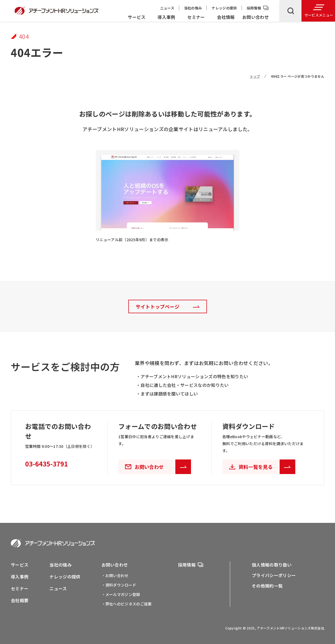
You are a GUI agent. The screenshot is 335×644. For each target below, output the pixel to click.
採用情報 (254, 8)
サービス (137, 17)
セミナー (196, 17)
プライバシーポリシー (274, 575)
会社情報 (226, 17)
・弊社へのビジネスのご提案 (127, 604)
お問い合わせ (256, 17)
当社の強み (193, 8)
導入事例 (166, 17)
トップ (255, 76)
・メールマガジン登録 (121, 594)
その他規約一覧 (267, 586)
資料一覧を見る (267, 467)
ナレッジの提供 (224, 8)
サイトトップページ (158, 306)
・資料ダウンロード (119, 585)
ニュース (167, 8)
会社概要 (20, 600)
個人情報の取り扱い (272, 565)
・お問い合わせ (115, 575)
